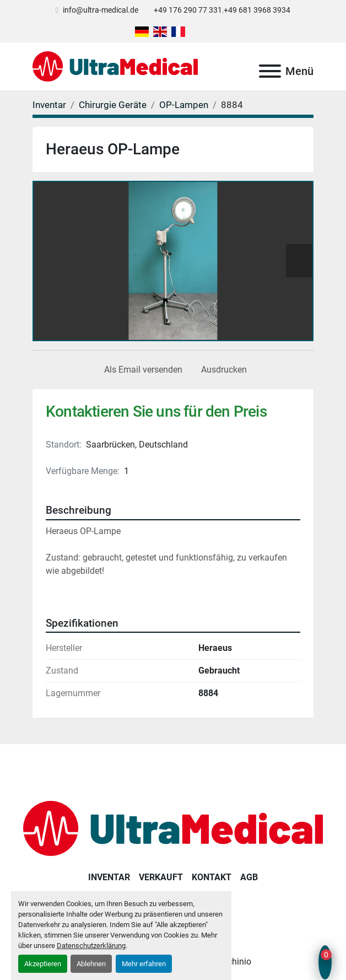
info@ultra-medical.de (101, 10)
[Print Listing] (222, 370)
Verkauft (161, 877)
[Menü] (270, 71)
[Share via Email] (141, 370)
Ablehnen (91, 964)
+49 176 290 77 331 (188, 10)
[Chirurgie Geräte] (113, 105)
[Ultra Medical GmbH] (173, 828)
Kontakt (212, 877)
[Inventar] (49, 105)
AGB (249, 877)
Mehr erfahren (144, 964)
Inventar (109, 877)
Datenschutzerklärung (91, 946)
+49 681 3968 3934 (257, 10)
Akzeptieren (43, 964)
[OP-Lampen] (184, 105)
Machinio (233, 962)
